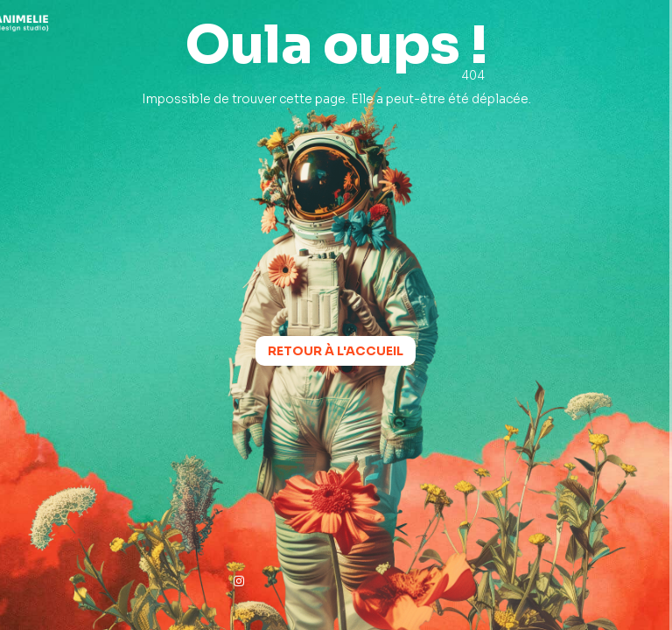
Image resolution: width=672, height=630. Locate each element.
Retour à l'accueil (336, 351)
